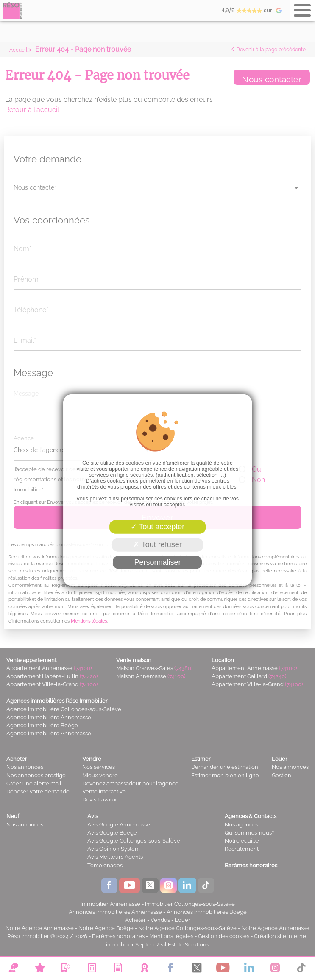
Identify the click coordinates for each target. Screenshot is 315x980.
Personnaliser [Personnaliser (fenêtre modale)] (157, 562)
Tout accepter (158, 527)
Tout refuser (157, 544)
